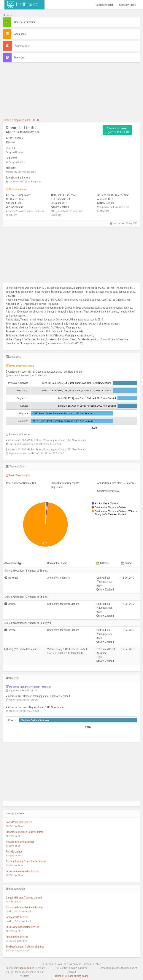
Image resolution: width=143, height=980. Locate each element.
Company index (127, 5)
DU (39, 120)
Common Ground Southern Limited (24, 907)
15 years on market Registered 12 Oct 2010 (117, 130)
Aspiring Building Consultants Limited (26, 861)
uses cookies (27, 968)
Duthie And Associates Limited (22, 871)
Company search (105, 5)
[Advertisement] (71, 92)
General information (25, 22)
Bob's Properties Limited (19, 822)
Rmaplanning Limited (17, 937)
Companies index (21, 120)
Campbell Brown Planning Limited (24, 898)
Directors (19, 58)
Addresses (20, 34)
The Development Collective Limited (25, 947)
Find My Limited (14, 852)
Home (6, 120)
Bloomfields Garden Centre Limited (25, 832)
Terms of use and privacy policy (72, 976)
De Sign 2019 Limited (17, 917)
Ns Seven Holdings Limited (20, 842)
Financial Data (22, 46)
